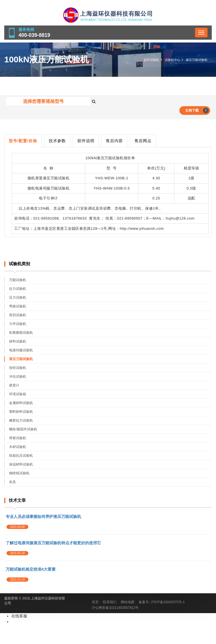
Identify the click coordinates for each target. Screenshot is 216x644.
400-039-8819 (34, 35)
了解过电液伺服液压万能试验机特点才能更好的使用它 (53, 543)
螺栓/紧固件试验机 (23, 429)
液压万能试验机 (197, 60)
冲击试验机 (18, 377)
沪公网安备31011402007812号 (115, 608)
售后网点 (143, 141)
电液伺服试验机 (21, 350)
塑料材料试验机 (21, 412)
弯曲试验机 (18, 306)
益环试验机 (152, 60)
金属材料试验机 (21, 403)
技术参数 (57, 141)
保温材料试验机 (21, 464)
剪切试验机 (18, 315)
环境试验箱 (18, 394)
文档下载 (197, 110)
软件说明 (86, 141)
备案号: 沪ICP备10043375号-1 (162, 602)
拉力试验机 (18, 289)
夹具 (12, 482)
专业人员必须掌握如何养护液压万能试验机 (43, 517)
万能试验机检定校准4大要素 (31, 569)
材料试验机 (18, 341)
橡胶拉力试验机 (21, 420)
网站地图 (128, 602)
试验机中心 (172, 60)
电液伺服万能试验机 (52, 188)
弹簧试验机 (18, 438)
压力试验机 (18, 297)
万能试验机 (60, 178)
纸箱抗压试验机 (21, 456)
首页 (95, 602)
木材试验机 (18, 447)
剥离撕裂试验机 (21, 333)
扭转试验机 (18, 368)
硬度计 (14, 385)
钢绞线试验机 (19, 473)
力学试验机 (18, 324)
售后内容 (114, 141)
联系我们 (110, 602)
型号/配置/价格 (23, 141)
